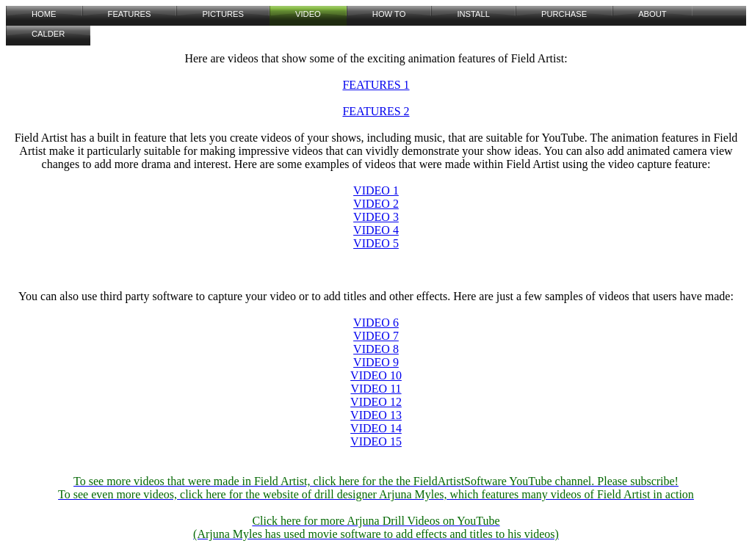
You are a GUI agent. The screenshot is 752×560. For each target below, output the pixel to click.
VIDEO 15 (376, 441)
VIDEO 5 (376, 243)
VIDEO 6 (376, 323)
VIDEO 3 (376, 217)
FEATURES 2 (376, 111)
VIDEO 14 (376, 428)
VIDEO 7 (376, 336)
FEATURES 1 (376, 85)
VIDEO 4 (376, 230)
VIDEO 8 (376, 349)
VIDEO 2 (376, 204)
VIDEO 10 (376, 375)
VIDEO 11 (376, 389)
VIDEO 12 (376, 402)
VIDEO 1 (376, 190)
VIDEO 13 (376, 415)
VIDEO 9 (376, 362)
